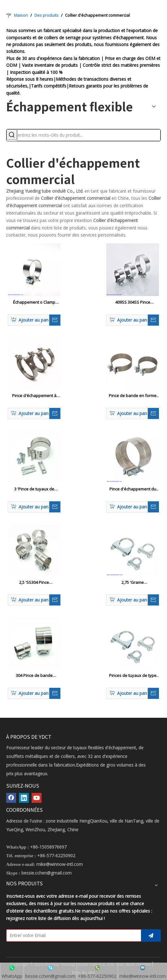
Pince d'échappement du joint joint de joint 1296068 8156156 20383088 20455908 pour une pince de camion (133, 489)
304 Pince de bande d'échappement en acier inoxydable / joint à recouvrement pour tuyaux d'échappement (34, 676)
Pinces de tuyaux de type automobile (133, 676)
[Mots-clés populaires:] (12, 135)
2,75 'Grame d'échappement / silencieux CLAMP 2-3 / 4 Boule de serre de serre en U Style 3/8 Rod (133, 583)
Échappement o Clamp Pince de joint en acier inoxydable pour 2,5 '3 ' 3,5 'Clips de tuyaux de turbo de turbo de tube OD (34, 302)
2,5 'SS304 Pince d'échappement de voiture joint (34, 583)
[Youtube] (37, 798)
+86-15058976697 (48, 847)
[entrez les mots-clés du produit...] (89, 135)
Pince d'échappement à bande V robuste (34, 396)
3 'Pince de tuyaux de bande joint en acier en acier (34, 489)
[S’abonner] (151, 935)
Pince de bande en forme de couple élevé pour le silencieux (133, 396)
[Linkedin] (24, 798)
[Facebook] (11, 798)
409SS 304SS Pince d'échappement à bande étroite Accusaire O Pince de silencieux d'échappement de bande (133, 302)
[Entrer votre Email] (72, 935)
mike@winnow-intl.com (59, 864)
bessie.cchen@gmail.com (46, 873)
